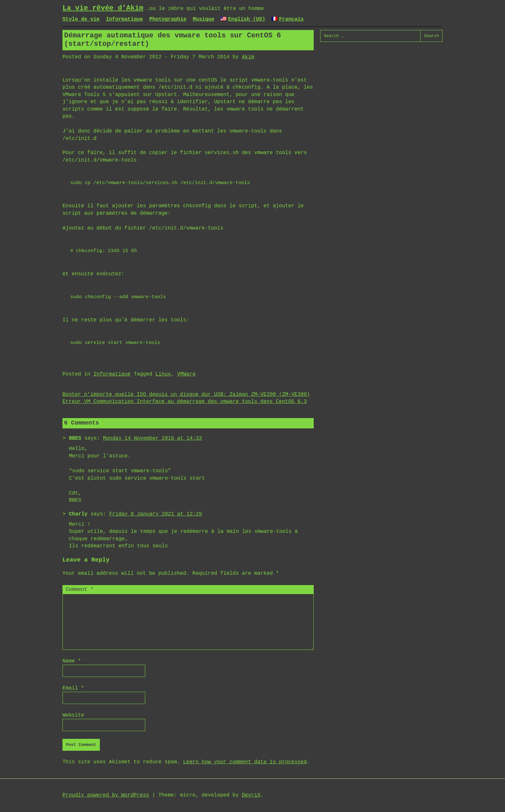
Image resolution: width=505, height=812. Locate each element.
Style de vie (81, 19)
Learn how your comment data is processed (245, 762)
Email (73, 688)
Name (72, 661)
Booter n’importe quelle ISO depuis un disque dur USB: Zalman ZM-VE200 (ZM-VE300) (186, 395)
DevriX (251, 795)
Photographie (168, 19)
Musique (203, 19)
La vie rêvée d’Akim (103, 8)
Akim (248, 57)
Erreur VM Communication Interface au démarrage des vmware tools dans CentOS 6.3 (185, 402)
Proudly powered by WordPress (106, 795)
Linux (163, 374)
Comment (80, 590)
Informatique (124, 19)
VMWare (186, 374)
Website (73, 715)
